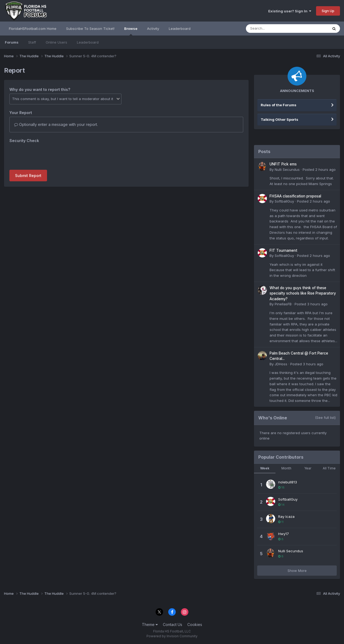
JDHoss (281, 364)
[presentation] (50, 155)
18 (281, 487)
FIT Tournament (283, 250)
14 (281, 505)
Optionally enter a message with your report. (56, 124)
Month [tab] (286, 468)
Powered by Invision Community (172, 636)
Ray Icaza (286, 516)
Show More (297, 571)
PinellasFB (283, 304)
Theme (150, 624)
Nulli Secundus (287, 169)
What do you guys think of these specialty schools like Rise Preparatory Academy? (303, 293)
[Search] (272, 29)
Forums (12, 42)
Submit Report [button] (28, 176)
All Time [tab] (329, 468)
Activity (153, 29)
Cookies (195, 624)
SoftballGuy (284, 201)
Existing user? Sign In (290, 11)
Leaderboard (88, 42)
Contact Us (173, 624)
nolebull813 (288, 482)
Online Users (56, 42)
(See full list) (325, 417)
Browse (131, 31)
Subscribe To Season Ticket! (90, 29)
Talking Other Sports (279, 119)
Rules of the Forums (279, 105)
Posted (319, 169)
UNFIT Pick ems (283, 164)
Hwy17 (284, 534)
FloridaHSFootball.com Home (33, 29)
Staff (32, 42)
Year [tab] (308, 468)
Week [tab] (265, 468)
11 (281, 522)
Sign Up (328, 11)
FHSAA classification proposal (295, 196)
